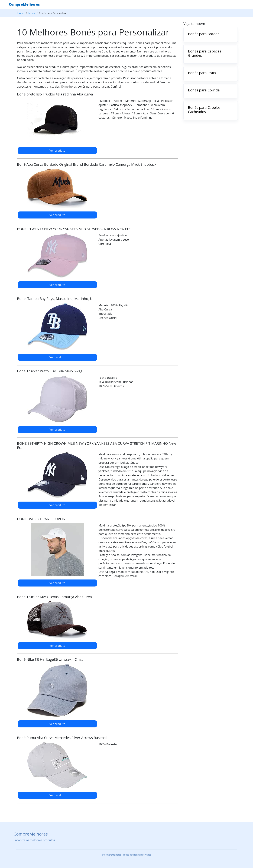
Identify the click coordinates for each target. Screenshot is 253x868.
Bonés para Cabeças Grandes (205, 53)
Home (21, 13)
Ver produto (57, 151)
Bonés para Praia (202, 73)
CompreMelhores (24, 4)
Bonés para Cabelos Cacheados (204, 110)
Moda (32, 13)
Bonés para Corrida (204, 90)
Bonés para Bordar (203, 34)
